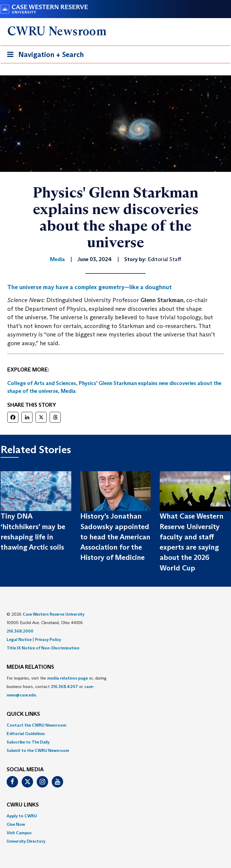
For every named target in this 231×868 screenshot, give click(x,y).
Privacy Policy (48, 639)
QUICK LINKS (23, 714)
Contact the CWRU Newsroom (37, 725)
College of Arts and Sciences (42, 383)
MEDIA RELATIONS (30, 667)
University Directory (26, 841)
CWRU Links (23, 805)
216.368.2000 (20, 631)
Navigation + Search (44, 56)
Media (68, 391)
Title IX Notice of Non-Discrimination (43, 648)
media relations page (68, 678)
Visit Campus (19, 833)
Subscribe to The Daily (28, 742)
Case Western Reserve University (54, 614)
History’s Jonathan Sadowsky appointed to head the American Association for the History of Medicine (115, 537)
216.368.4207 (64, 687)
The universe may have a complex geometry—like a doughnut (89, 287)
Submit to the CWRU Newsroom (38, 750)
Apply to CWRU (22, 816)
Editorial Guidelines (26, 734)
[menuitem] (115, 725)
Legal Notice (19, 639)
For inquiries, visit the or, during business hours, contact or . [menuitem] (57, 687)
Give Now (16, 824)
